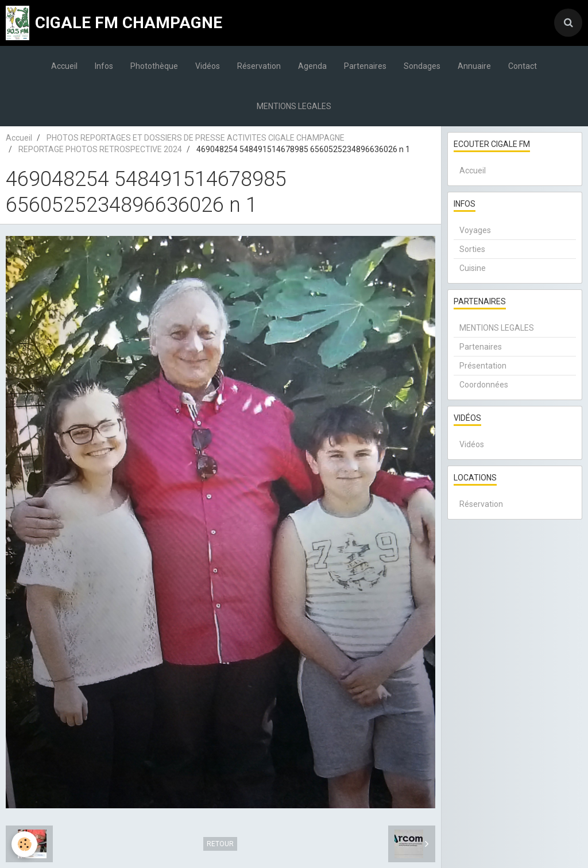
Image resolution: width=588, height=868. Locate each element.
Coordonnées (484, 385)
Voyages (475, 230)
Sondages (422, 66)
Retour (220, 844)
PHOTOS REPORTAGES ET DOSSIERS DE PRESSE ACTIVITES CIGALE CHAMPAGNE (196, 138)
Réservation (259, 66)
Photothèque (154, 66)
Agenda (312, 66)
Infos (104, 66)
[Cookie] (24, 844)
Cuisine (473, 268)
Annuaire (474, 66)
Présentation (483, 366)
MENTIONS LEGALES (294, 106)
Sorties (472, 249)
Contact (523, 66)
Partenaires (365, 66)
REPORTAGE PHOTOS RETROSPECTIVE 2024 (100, 149)
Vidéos (208, 66)
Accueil (64, 66)
